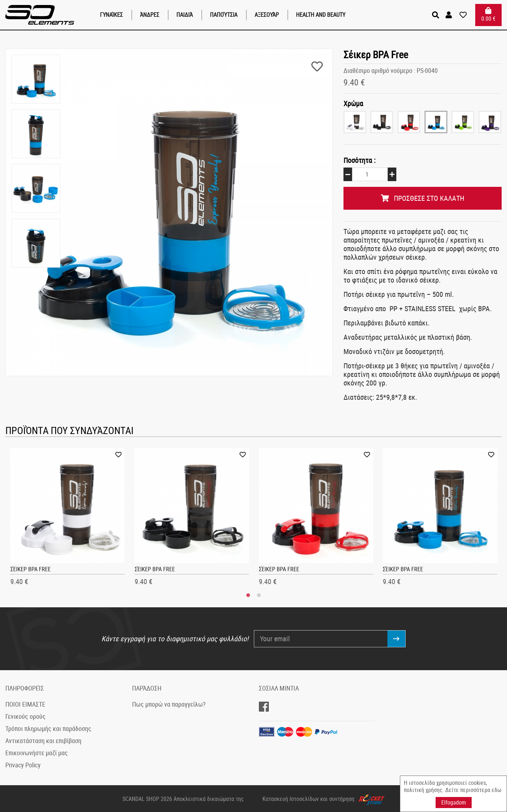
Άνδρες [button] (150, 15)
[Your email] (321, 638)
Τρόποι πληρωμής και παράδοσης (48, 728)
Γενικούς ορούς (26, 716)
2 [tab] (259, 595)
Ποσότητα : (360, 160)
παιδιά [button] (185, 15)
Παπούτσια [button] (224, 15)
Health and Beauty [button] (321, 15)
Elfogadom (454, 802)
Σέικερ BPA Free (31, 568)
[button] (450, 15)
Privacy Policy (23, 764)
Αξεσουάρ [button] (267, 15)
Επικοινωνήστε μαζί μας (37, 752)
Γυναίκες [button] (111, 15)
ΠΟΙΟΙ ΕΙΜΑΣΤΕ (25, 703)
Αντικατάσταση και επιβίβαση (43, 740)
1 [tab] (248, 595)
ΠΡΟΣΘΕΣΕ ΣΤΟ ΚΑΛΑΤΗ (423, 197)
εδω (496, 790)
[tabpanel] (68, 519)
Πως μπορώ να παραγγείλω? (169, 703)
